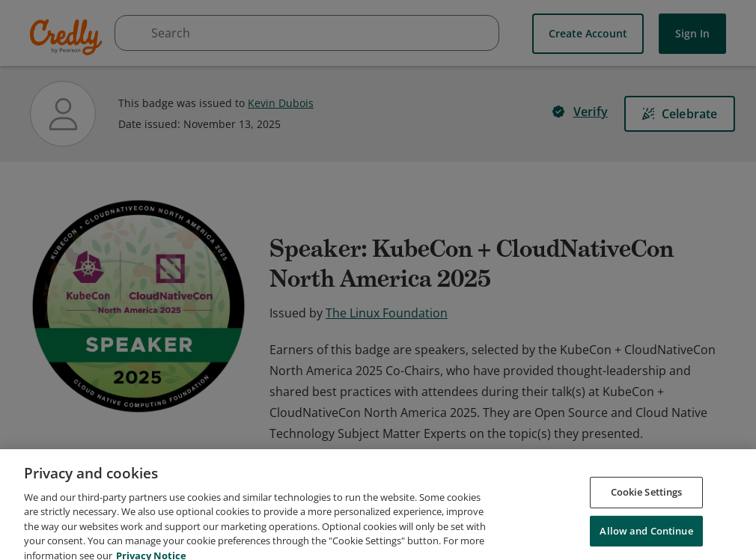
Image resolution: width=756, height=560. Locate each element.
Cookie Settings (647, 513)
